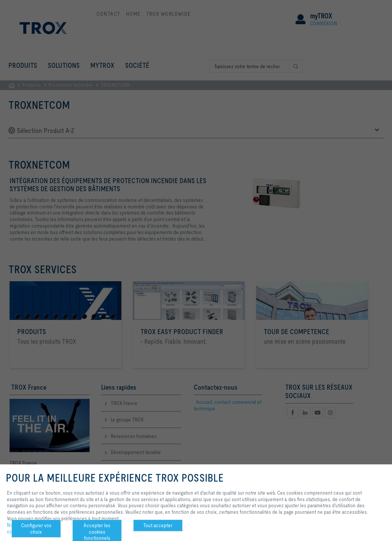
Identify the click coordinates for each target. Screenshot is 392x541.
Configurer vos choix (36, 529)
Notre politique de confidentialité (26, 528)
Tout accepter (158, 525)
